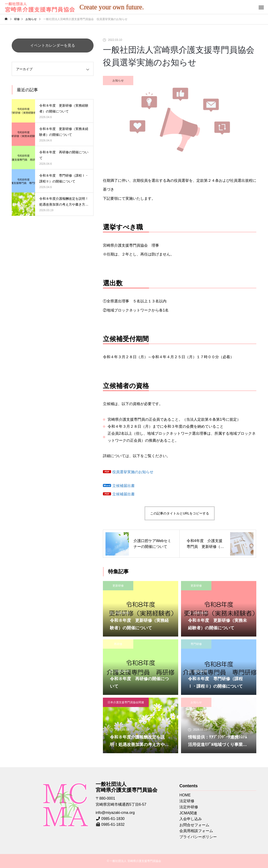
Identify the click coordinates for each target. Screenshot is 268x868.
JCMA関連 (188, 813)
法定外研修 (189, 807)
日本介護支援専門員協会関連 (126, 702)
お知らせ (118, 80)
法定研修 (187, 801)
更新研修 (118, 586)
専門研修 (196, 644)
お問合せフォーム (194, 825)
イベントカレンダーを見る (53, 45)
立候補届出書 (123, 486)
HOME (185, 795)
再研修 (118, 644)
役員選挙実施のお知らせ (133, 472)
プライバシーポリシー (198, 837)
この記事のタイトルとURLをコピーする (180, 513)
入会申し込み (191, 819)
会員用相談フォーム (196, 831)
